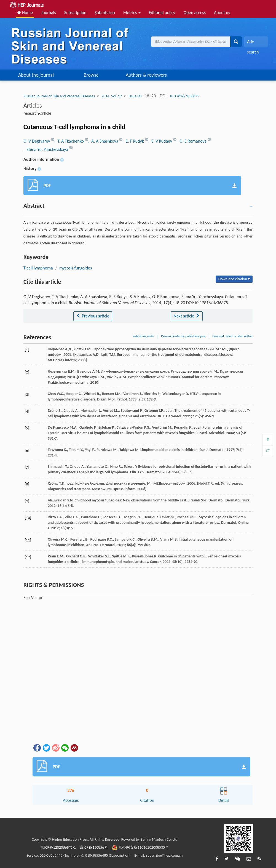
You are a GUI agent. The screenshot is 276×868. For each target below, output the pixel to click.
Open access (195, 13)
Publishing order (144, 336)
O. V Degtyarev (37, 141)
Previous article (93, 316)
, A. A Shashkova (104, 141)
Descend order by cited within (232, 336)
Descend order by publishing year (183, 336)
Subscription (75, 13)
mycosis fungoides (76, 268)
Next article (187, 316)
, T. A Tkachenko (70, 141)
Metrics (132, 13)
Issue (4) (135, 96)
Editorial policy (162, 13)
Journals (49, 13)
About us (222, 13)
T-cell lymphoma (38, 268)
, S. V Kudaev (161, 141)
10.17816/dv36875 (184, 96)
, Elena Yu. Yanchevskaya (46, 149)
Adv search (253, 43)
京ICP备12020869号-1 (58, 847)
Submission (105, 13)
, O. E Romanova (192, 141)
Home (25, 13)
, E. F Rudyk (134, 141)
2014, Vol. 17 (112, 96)
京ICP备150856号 (94, 847)
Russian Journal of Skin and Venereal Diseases (59, 96)
